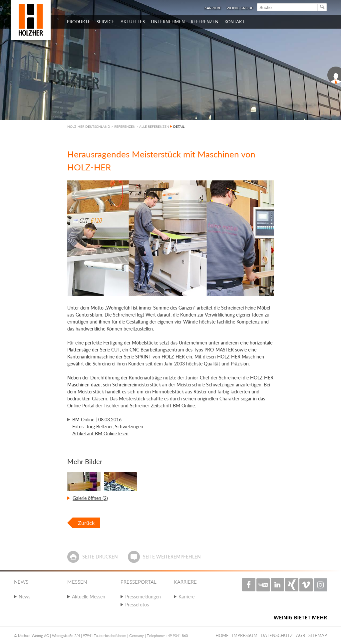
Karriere (213, 8)
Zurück (86, 523)
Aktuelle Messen (89, 597)
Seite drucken (100, 557)
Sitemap (318, 635)
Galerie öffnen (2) (90, 498)
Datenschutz (277, 635)
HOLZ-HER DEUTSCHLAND (89, 126)
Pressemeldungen (143, 597)
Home (222, 635)
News (24, 597)
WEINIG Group (240, 8)
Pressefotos (137, 605)
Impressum (245, 635)
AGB (301, 635)
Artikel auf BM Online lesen (100, 433)
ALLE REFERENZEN (154, 126)
